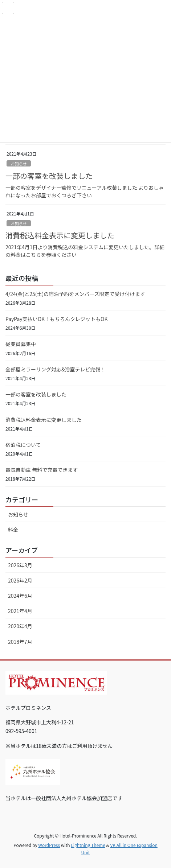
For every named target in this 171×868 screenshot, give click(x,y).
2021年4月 (20, 611)
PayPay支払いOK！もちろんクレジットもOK (57, 319)
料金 (13, 530)
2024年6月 (20, 596)
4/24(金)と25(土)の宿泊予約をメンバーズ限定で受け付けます (75, 294)
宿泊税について (23, 445)
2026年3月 (20, 565)
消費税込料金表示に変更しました (60, 235)
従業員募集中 (21, 344)
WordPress (49, 845)
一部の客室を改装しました (49, 176)
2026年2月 (20, 580)
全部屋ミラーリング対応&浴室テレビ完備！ (56, 369)
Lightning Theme (88, 845)
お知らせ (19, 164)
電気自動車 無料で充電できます (42, 470)
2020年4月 (20, 626)
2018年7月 (20, 642)
